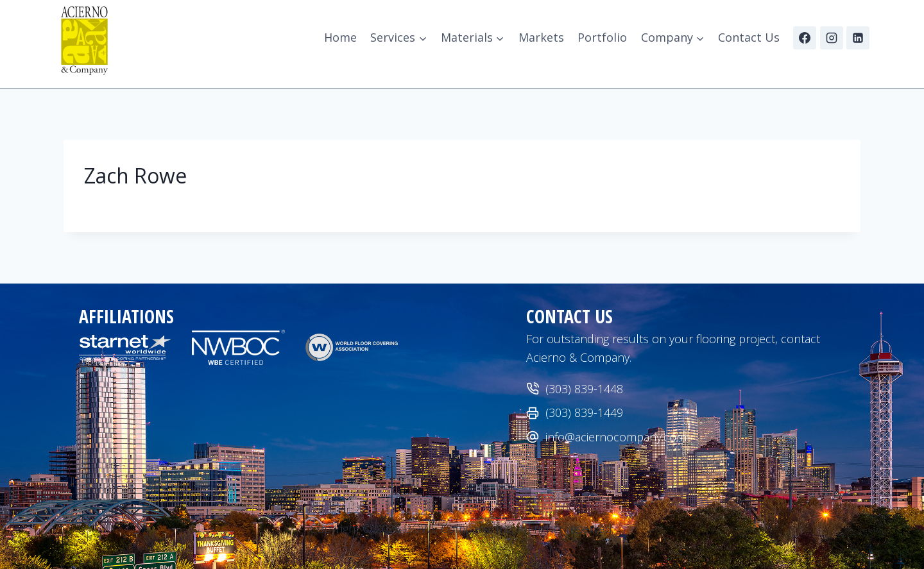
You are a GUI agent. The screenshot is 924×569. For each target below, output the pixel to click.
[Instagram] (832, 38)
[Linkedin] (858, 38)
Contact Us (749, 37)
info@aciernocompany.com (616, 437)
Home (340, 37)
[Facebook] (805, 38)
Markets (541, 37)
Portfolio (602, 37)
